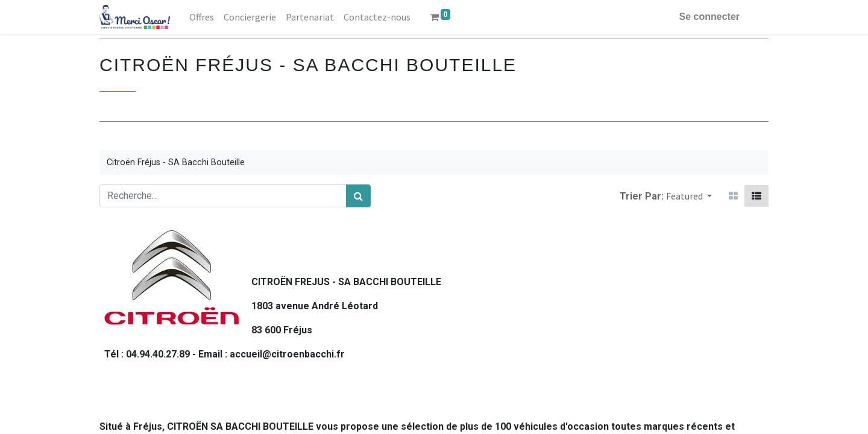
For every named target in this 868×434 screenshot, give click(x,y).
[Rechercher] (358, 196)
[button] (689, 196)
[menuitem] (202, 17)
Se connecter (709, 17)
